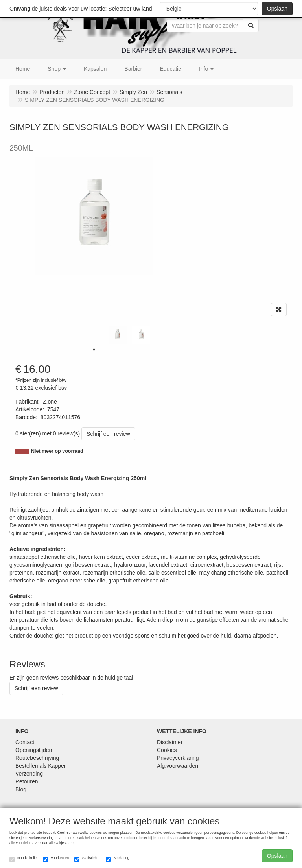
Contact (25, 742)
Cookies (167, 750)
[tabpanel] (118, 335)
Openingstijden (34, 750)
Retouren (27, 781)
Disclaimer (170, 742)
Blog (21, 789)
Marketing (118, 859)
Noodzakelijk (23, 859)
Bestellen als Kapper (41, 766)
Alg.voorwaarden (178, 766)
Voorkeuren (56, 859)
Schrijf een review (108, 434)
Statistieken (87, 859)
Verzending (29, 774)
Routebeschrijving (37, 758)
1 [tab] (94, 350)
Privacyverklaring (178, 758)
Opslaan (277, 9)
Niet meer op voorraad (57, 451)
